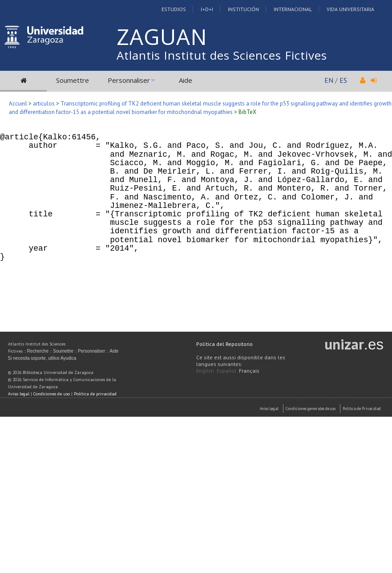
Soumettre (73, 80)
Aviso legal (19, 394)
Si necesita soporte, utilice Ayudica (42, 358)
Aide (186, 80)
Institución (243, 9)
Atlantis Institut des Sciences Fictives (222, 55)
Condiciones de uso (52, 394)
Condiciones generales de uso (311, 408)
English (205, 371)
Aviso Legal (269, 408)
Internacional (293, 9)
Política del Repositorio (224, 344)
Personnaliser (129, 80)
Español (226, 371)
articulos (44, 104)
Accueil (18, 104)
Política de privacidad (95, 394)
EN (329, 80)
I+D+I (207, 9)
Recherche (38, 351)
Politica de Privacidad (362, 408)
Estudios (174, 9)
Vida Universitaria (350, 9)
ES (343, 80)
